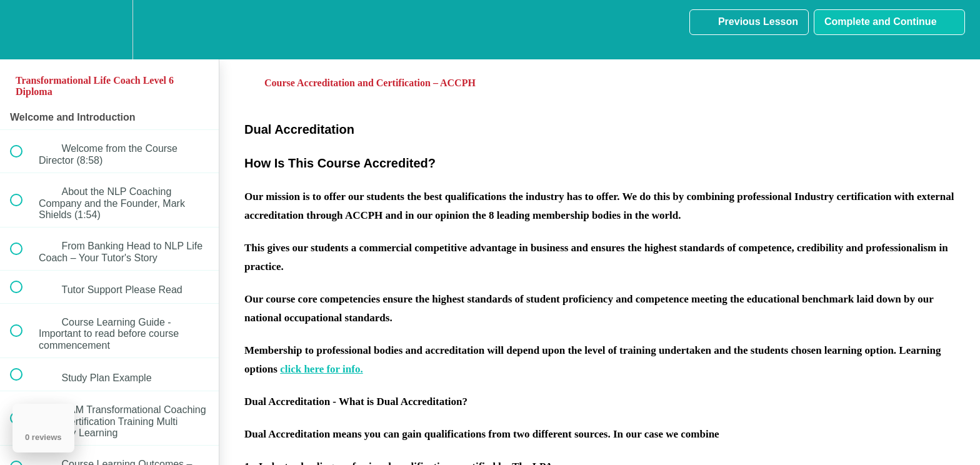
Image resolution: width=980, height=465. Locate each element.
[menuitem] (109, 30)
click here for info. (322, 369)
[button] (23, 30)
